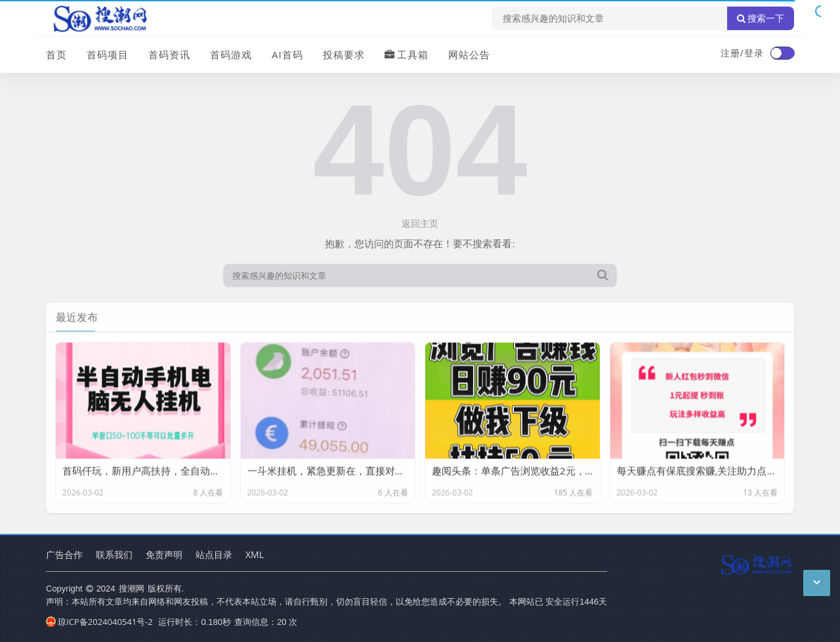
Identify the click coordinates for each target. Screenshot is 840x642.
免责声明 (164, 554)
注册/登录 (742, 53)
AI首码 (287, 54)
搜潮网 (132, 588)
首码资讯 (169, 54)
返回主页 (420, 223)
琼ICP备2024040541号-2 (99, 622)
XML (255, 554)
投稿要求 (344, 54)
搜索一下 (761, 18)
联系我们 (114, 554)
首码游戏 (231, 54)
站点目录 (214, 554)
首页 (56, 54)
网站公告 (469, 54)
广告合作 (64, 554)
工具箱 (407, 54)
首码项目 (108, 54)
